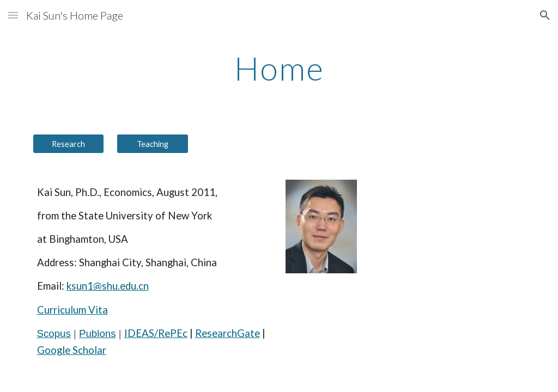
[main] (279, 68)
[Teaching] (152, 144)
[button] (13, 15)
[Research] (68, 144)
